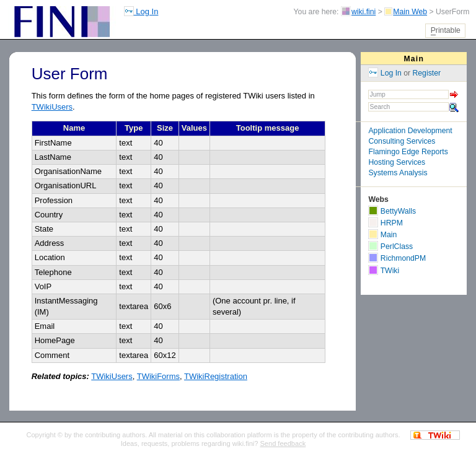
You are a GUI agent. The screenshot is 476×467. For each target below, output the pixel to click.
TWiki (384, 271)
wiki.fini (364, 12)
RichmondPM (397, 258)
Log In (141, 11)
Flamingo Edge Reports (408, 152)
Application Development (410, 131)
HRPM (385, 223)
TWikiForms (158, 376)
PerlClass (390, 247)
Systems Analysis (398, 173)
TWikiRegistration (216, 376)
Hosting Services (397, 162)
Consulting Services (402, 141)
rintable (446, 31)
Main (414, 59)
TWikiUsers (52, 107)
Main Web (410, 12)
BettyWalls (392, 211)
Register (427, 73)
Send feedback (283, 443)
